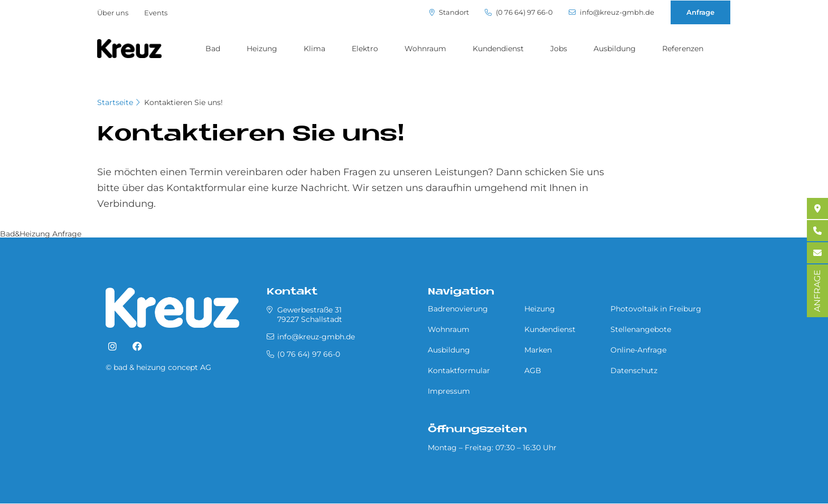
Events (156, 13)
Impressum (449, 391)
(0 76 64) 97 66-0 (519, 12)
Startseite (115, 102)
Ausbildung (615, 49)
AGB (533, 370)
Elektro (365, 49)
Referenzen (683, 49)
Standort (449, 12)
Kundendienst (498, 49)
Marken (538, 350)
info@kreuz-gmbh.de (611, 12)
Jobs (559, 49)
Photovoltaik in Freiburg (656, 309)
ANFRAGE (817, 291)
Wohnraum (425, 49)
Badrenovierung (458, 309)
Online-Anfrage (638, 350)
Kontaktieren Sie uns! (184, 102)
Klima (314, 49)
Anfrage (700, 12)
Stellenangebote (641, 329)
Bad (213, 49)
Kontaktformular (459, 370)
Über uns (113, 13)
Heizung (262, 49)
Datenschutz (634, 370)
